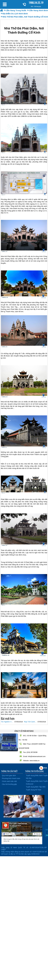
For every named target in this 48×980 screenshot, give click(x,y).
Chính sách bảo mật (9, 781)
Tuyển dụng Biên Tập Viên (36, 787)
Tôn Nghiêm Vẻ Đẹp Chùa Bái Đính (7, 722)
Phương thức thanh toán (11, 778)
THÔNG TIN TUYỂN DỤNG (34, 771)
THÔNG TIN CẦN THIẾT (9, 771)
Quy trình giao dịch (9, 775)
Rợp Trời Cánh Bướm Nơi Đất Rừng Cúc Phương (30, 722)
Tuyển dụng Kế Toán (34, 790)
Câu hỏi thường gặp (9, 784)
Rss (41, 768)
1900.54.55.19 (36, 3)
